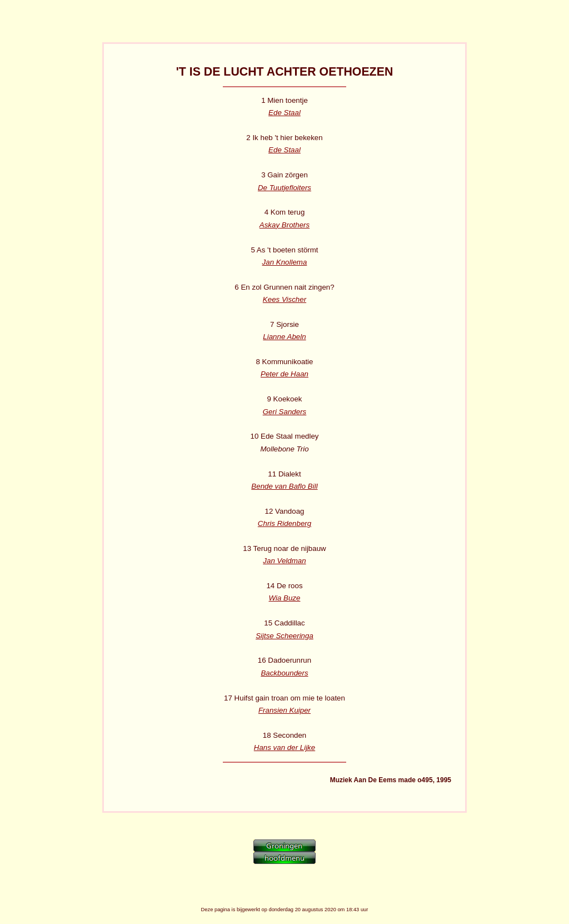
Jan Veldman (284, 561)
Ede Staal (284, 113)
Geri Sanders (285, 412)
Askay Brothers (284, 225)
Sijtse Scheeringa (284, 636)
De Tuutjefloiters (284, 188)
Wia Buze (285, 598)
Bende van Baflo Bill (284, 486)
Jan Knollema (285, 262)
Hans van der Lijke (284, 747)
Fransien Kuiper (284, 710)
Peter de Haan (284, 374)
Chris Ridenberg (284, 523)
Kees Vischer (284, 299)
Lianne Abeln (284, 337)
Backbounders (284, 673)
